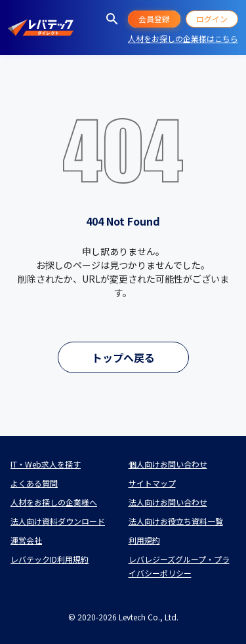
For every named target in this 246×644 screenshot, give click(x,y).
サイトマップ (152, 483)
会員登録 (154, 19)
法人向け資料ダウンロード (58, 521)
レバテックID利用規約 (50, 559)
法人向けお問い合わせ (168, 502)
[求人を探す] (112, 19)
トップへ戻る (123, 357)
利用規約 (144, 540)
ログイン (212, 19)
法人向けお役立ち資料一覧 (176, 521)
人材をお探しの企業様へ (54, 502)
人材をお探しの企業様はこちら (183, 38)
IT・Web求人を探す (46, 464)
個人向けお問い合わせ (168, 464)
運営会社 (26, 540)
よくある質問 (34, 483)
